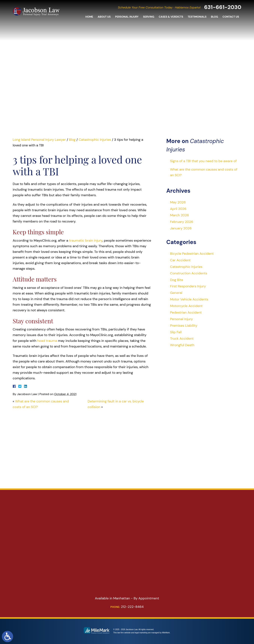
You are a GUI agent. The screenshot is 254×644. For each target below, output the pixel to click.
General (176, 293)
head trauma (47, 341)
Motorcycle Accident (186, 306)
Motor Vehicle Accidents (189, 299)
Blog (214, 17)
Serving (149, 17)
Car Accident (180, 260)
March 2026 (179, 215)
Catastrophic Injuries (95, 140)
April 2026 (178, 209)
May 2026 (178, 202)
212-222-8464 (127, 607)
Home (89, 17)
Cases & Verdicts (171, 17)
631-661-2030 (222, 7)
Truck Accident (182, 338)
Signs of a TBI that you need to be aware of (203, 161)
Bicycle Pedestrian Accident (192, 254)
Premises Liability (184, 326)
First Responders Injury (188, 286)
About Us (104, 17)
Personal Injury (127, 17)
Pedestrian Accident (186, 312)
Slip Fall (176, 332)
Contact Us (231, 17)
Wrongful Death (182, 345)
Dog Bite (177, 280)
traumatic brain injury (86, 240)
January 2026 (181, 228)
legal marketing (141, 633)
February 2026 (182, 222)
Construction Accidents (189, 273)
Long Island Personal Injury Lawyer (39, 140)
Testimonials (197, 17)
